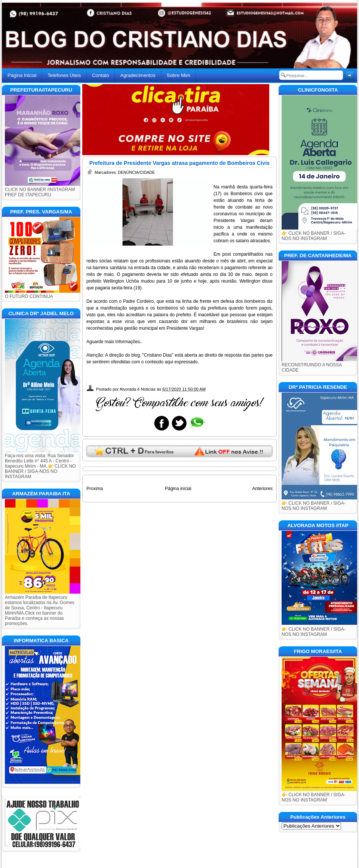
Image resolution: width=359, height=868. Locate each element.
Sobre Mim (179, 75)
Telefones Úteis (64, 75)
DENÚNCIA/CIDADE (136, 172)
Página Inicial (22, 75)
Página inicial (178, 489)
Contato (101, 75)
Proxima (95, 489)
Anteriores (262, 489)
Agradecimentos (138, 75)
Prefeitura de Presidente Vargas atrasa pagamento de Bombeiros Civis (179, 163)
